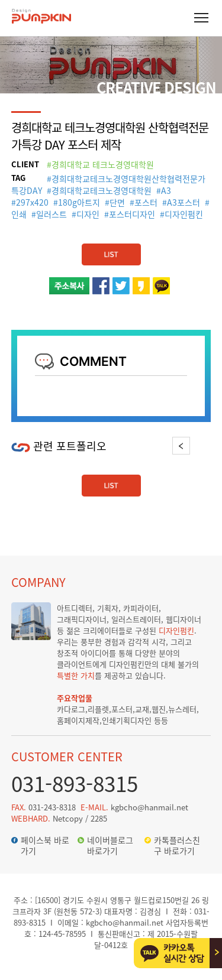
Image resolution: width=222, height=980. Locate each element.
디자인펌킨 (184, 214)
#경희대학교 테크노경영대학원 (100, 164)
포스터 (146, 202)
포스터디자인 (132, 214)
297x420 (32, 202)
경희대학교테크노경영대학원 (102, 190)
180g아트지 (79, 202)
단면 (117, 202)
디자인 (88, 214)
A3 (166, 190)
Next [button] (201, 445)
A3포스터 (184, 202)
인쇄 (19, 214)
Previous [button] (181, 445)
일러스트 (52, 214)
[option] (61, 462)
